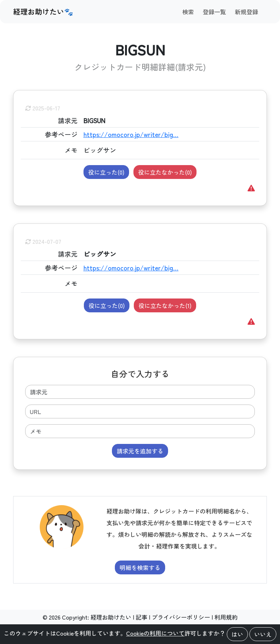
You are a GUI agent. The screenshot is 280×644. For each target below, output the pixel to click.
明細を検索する (140, 567)
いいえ (263, 634)
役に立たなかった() (165, 172)
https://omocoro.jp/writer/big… (131, 134)
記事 (141, 617)
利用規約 (226, 617)
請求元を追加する (140, 451)
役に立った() (106, 172)
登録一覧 (214, 12)
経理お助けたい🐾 (43, 11)
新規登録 (246, 12)
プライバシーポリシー (181, 617)
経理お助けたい (111, 617)
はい (237, 634)
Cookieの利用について (155, 633)
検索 (188, 12)
